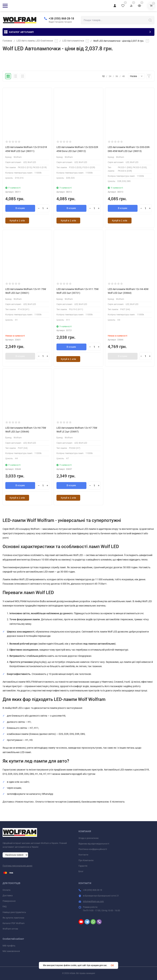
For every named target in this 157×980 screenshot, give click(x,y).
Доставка (8, 895)
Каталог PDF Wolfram (14, 923)
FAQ (5, 907)
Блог (81, 871)
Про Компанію (86, 860)
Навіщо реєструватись (14, 912)
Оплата (6, 890)
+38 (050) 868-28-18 (61, 19)
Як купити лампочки (13, 918)
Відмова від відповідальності (94, 844)
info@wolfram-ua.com (93, 901)
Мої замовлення (11, 951)
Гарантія (83, 866)
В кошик (20, 208)
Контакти (83, 855)
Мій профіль (9, 946)
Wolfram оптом (10, 929)
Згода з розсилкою (89, 838)
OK (112, 965)
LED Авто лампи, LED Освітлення (35, 41)
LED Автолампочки (73, 41)
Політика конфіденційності (93, 849)
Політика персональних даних (17, 866)
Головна (7, 41)
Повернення (9, 901)
